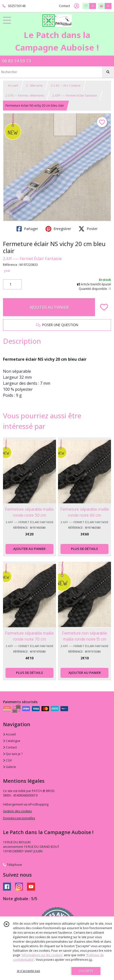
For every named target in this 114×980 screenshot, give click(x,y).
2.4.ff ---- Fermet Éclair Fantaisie (32, 259)
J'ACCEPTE (86, 971)
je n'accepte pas (28, 971)
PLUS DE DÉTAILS (84, 549)
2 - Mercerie (34, 85)
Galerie (9, 767)
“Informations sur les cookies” (42, 955)
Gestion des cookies (17, 811)
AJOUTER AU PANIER (49, 307)
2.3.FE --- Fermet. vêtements (25, 95)
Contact (64, 6)
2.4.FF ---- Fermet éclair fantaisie (75, 95)
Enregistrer (58, 229)
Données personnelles (19, 818)
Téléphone (12, 865)
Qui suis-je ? (13, 754)
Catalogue (12, 741)
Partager (27, 229)
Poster (88, 229)
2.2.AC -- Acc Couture (66, 85)
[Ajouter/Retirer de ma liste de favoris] (104, 307)
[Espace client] (76, 6)
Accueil (13, 85)
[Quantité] (12, 284)
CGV (7, 760)
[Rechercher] (108, 72)
